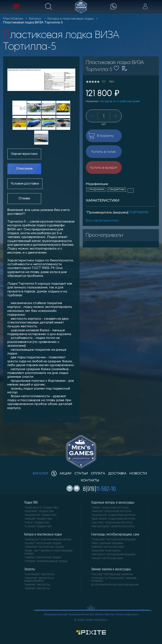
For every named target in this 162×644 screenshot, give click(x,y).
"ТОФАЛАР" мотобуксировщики (113, 540)
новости (138, 474)
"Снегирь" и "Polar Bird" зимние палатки (114, 580)
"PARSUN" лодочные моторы (111, 511)
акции (61, 474)
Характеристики (24, 154)
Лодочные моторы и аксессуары (113, 502)
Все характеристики (102, 221)
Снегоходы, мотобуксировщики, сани (115, 534)
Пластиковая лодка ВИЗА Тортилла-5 (33, 23)
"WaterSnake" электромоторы (113, 527)
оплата (98, 474)
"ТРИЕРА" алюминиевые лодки (46, 561)
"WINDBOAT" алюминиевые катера (48, 540)
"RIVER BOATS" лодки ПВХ (41, 508)
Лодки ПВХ (31, 502)
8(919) (99, 488)
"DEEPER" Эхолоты (37, 589)
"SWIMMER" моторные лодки (44, 547)
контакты (90, 481)
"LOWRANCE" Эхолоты (39, 575)
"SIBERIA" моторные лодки (43, 558)
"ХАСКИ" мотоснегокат (107, 558)
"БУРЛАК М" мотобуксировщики (113, 555)
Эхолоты (30, 569)
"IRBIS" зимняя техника (107, 543)
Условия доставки (25, 184)
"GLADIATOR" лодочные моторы (113, 515)
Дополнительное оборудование (115, 585)
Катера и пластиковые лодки (71, 19)
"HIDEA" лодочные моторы (110, 508)
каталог (41, 474)
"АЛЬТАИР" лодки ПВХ (39, 511)
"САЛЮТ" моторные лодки (43, 543)
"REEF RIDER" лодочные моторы (113, 519)
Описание (24, 169)
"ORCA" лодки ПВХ (37, 523)
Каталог (35, 19)
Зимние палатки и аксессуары (111, 569)
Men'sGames (13, 19)
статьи (81, 474)
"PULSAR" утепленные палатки (112, 575)
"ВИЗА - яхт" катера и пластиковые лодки (48, 552)
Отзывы (24, 198)
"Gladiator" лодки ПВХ (40, 515)
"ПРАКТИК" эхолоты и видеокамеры (39, 580)
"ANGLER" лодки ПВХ (38, 519)
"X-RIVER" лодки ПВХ (38, 527)
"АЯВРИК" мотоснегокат (108, 547)
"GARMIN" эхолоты (37, 585)
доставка (117, 474)
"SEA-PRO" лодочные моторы (112, 523)
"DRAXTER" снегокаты (106, 551)
